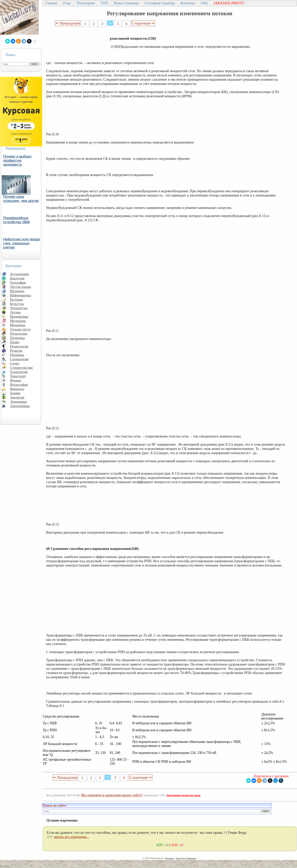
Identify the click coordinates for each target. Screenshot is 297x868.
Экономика (18, 402)
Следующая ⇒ (143, 23)
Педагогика (19, 334)
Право (15, 342)
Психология (19, 346)
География (18, 282)
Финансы (17, 389)
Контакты (188, 3)
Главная (51, 3)
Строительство (21, 368)
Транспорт (18, 376)
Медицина (18, 321)
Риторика (17, 355)
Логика (15, 312)
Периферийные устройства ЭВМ (16, 220)
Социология (19, 359)
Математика (19, 317)
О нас (67, 3)
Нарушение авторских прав (184, 795)
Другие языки (20, 287)
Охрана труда (20, 329)
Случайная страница (160, 3)
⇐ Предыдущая (68, 23)
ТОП (104, 3)
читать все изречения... (71, 837)
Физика (16, 380)
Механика (18, 325)
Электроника (20, 406)
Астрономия (19, 274)
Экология (17, 397)
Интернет (17, 291)
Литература (19, 308)
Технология (19, 372)
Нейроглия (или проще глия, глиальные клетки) (22, 243)
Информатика (20, 295)
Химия (15, 393)
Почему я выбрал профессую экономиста (17, 161)
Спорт (15, 363)
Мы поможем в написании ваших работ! (112, 795)
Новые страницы (126, 3)
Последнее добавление (186, 858)
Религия (16, 351)
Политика (17, 338)
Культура (17, 304)
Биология (17, 278)
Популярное (86, 3)
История (16, 299)
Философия (19, 385)
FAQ (204, 3)
